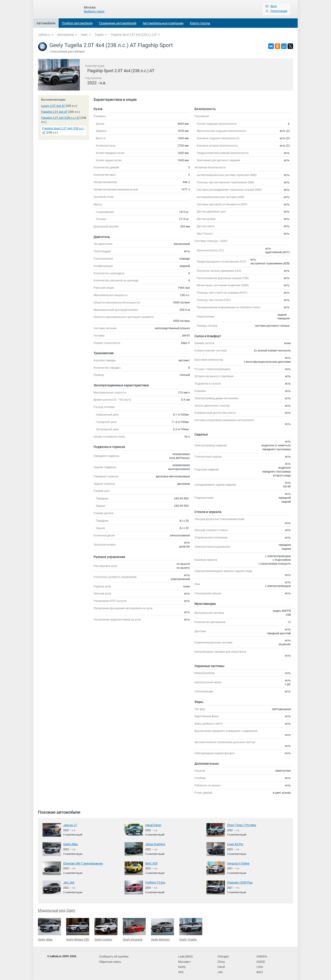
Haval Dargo (153, 825)
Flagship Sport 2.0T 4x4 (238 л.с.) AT (134, 35)
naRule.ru (44, 35)
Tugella (99, 35)
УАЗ (181, 968)
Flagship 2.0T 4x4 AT (54, 112)
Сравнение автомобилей (118, 23)
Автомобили (46, 23)
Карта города (200, 23)
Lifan (260, 964)
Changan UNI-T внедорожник (82, 863)
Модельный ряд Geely (57, 910)
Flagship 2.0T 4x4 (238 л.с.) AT (60, 118)
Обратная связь (110, 959)
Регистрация (279, 11)
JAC (220, 968)
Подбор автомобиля (77, 23)
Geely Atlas (70, 844)
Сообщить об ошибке (113, 954)
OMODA (261, 954)
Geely (84, 35)
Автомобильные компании (163, 23)
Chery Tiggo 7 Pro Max (241, 825)
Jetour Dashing (155, 844)
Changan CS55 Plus (240, 882)
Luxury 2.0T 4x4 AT (53, 106)
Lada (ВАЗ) (185, 954)
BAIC (260, 968)
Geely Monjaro (163, 928)
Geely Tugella (191, 928)
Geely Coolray (106, 928)
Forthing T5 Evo (155, 882)
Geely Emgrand (134, 928)
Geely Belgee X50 (78, 928)
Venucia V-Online (238, 863)
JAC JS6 (69, 882)
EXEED (261, 959)
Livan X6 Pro (235, 844)
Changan (223, 954)
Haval (221, 964)
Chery (221, 959)
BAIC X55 (151, 863)
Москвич (184, 959)
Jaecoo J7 (70, 825)
